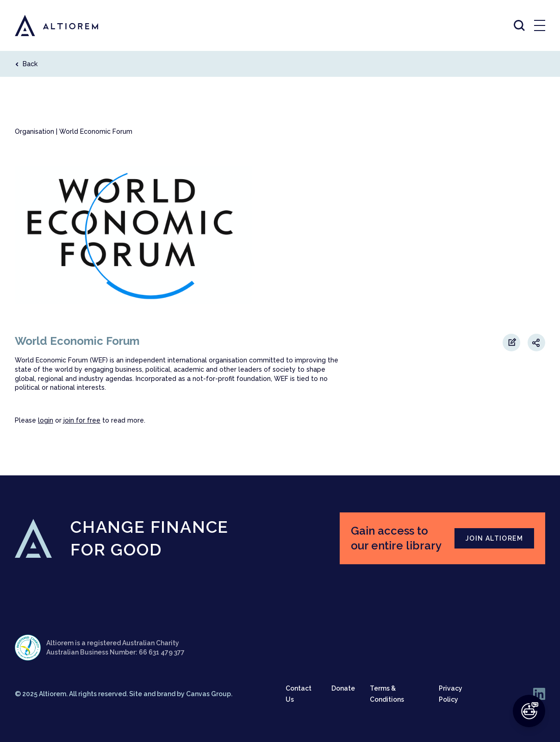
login (46, 420)
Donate (343, 688)
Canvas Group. (209, 694)
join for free (82, 420)
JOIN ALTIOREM (494, 538)
